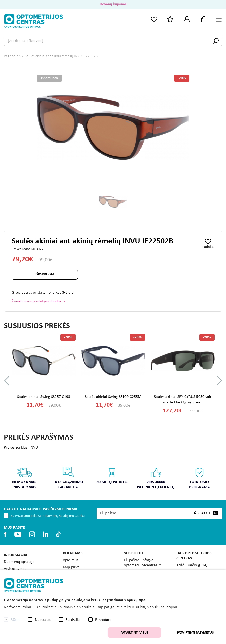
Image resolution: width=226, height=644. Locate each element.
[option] (113, 202)
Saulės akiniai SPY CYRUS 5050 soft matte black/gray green (183, 400)
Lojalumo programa (200, 478)
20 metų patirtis (112, 475)
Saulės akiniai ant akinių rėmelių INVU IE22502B (61, 56)
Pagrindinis (12, 56)
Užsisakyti (201, 513)
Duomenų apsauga (19, 562)
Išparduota (45, 274)
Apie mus (70, 560)
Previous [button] (7, 381)
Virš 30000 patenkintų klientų (156, 478)
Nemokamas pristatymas (25, 478)
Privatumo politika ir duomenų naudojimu (44, 516)
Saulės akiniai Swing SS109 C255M (113, 397)
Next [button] (219, 381)
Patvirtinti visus (135, 633)
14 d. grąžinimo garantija (68, 478)
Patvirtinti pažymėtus (195, 633)
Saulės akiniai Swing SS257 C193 (44, 397)
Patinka (208, 247)
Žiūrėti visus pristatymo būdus (36, 301)
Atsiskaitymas (15, 569)
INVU (34, 448)
